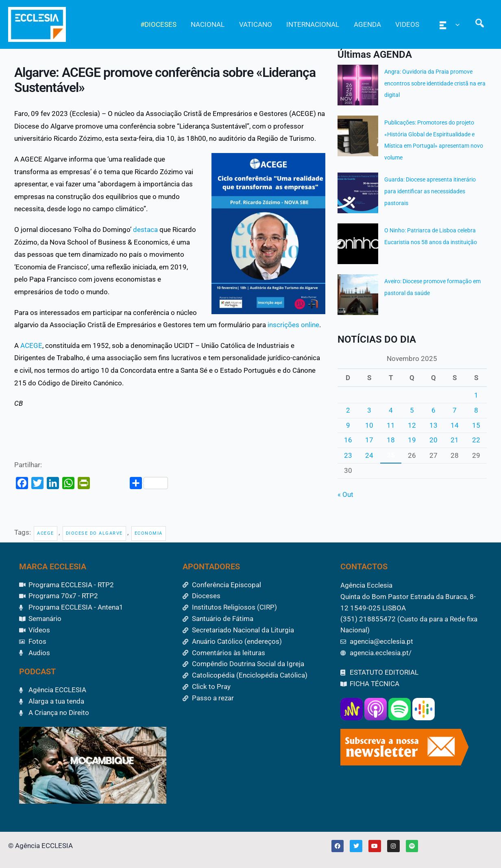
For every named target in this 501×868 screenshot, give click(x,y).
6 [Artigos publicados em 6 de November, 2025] (433, 410)
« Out (345, 494)
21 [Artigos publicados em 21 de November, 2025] (455, 440)
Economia (149, 533)
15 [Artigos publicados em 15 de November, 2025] (476, 425)
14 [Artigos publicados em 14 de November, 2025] (455, 425)
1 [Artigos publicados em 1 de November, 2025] (476, 395)
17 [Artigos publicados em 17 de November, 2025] (369, 440)
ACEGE (31, 345)
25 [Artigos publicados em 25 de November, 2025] (391, 455)
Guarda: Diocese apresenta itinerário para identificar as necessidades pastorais (430, 191)
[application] (456, 24)
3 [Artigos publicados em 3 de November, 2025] (369, 410)
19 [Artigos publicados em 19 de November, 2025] (412, 440)
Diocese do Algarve (94, 533)
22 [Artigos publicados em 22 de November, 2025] (476, 440)
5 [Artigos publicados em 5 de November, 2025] (412, 410)
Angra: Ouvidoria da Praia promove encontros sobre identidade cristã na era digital (435, 83)
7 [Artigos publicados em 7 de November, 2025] (455, 410)
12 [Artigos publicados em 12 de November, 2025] (412, 425)
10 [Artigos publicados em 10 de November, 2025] (369, 425)
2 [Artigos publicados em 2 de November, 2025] (348, 410)
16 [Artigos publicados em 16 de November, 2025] (348, 440)
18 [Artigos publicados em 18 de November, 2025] (391, 440)
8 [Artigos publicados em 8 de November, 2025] (476, 410)
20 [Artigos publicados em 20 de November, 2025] (433, 440)
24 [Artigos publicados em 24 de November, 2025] (369, 455)
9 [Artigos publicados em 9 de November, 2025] (348, 425)
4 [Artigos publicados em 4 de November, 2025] (391, 410)
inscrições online (293, 325)
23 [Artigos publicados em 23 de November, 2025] (348, 455)
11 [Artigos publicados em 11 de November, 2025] (391, 425)
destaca (145, 230)
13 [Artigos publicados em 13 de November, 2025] (433, 425)
